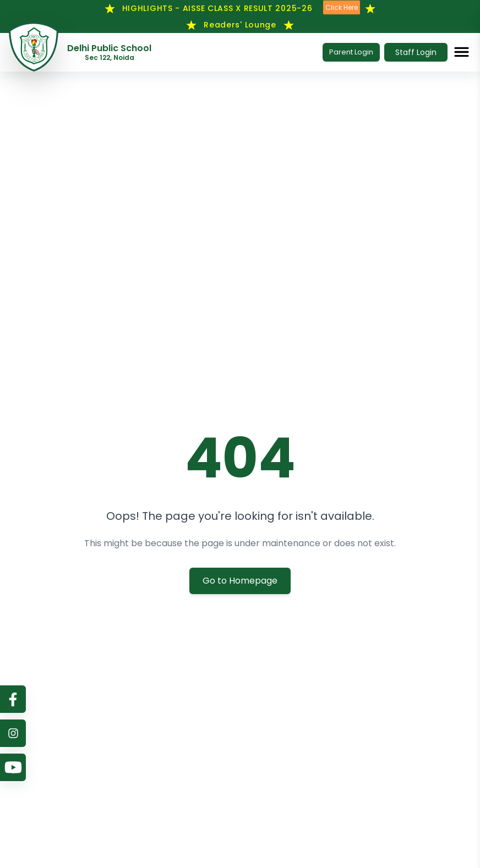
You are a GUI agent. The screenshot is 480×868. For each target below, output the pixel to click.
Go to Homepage (240, 581)
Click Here (342, 8)
